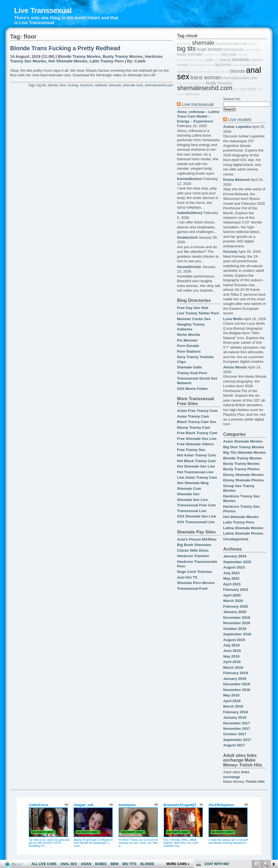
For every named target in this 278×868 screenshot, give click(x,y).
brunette (182, 83)
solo (236, 89)
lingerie (252, 44)
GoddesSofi (187, 237)
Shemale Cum (189, 489)
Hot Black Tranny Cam (196, 461)
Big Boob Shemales (194, 545)
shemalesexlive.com (240, 78)
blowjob (183, 65)
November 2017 (237, 729)
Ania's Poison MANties (197, 539)
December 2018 (237, 684)
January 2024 (235, 556)
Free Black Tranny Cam (197, 433)
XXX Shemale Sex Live (197, 516)
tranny (226, 60)
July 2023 (231, 573)
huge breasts (209, 49)
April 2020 (232, 595)
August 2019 (234, 640)
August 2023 (234, 567)
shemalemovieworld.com (208, 72)
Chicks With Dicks (193, 550)
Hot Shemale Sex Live (196, 466)
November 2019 (237, 623)
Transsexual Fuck (192, 588)
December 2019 (237, 618)
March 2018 (233, 706)
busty (211, 83)
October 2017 (235, 734)
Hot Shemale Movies (68, 61)
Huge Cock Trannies (195, 572)
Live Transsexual (43, 10)
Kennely (230, 252)
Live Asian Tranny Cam (197, 477)
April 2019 (232, 662)
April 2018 (232, 701)
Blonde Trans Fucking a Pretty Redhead (65, 48)
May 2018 (231, 695)
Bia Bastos (184, 44)
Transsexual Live (192, 511)
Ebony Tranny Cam (194, 427)
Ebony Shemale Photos (243, 480)
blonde (53, 85)
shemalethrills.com (201, 65)
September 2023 (237, 562)
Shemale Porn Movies (196, 583)
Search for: (232, 99)
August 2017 (234, 745)
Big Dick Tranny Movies (244, 447)
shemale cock (133, 85)
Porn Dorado (188, 346)
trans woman (206, 77)
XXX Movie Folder (192, 389)
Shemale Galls (189, 367)
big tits (41, 85)
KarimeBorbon (190, 179)
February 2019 (236, 673)
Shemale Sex (188, 494)
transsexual (233, 49)
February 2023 (236, 590)
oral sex (242, 55)
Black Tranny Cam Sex (197, 422)
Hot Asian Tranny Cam (196, 455)
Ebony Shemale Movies (243, 475)
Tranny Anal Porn (192, 373)
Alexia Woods (235, 367)
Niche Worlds (189, 335)
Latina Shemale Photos (243, 533)
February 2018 (236, 712)
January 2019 (235, 679)
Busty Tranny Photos (241, 469)
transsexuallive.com (245, 65)
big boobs (223, 65)
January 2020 (235, 612)
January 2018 (235, 717)
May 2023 (231, 578)
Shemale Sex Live (192, 500)
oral (209, 60)
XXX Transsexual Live (196, 522)
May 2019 (231, 656)
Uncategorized (236, 539)
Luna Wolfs (233, 319)
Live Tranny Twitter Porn (198, 313)
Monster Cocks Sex (194, 319)
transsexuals (197, 83)
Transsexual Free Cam (196, 505)
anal (244, 44)
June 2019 (232, 651)
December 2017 (237, 723)
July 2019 (231, 645)
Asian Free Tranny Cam (197, 411)
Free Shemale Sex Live (197, 439)
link (273, 783)
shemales (192, 94)
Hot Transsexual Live (195, 472)
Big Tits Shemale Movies (244, 452)
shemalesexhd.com (159, 85)
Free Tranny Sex (191, 450)
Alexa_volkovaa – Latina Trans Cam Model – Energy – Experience (198, 116)
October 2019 (235, 629)
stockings (184, 72)
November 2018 (237, 690)
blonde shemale (227, 44)
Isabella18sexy (190, 213)
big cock (229, 54)
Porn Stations (189, 351)
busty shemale (190, 54)
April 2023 (232, 584)
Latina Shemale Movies (243, 528)
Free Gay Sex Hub (193, 308)
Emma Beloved (236, 180)
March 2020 (233, 601)
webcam (257, 60)
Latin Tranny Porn (107, 61)
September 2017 (237, 740)
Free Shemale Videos (195, 444)
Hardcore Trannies (193, 556)
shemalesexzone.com (191, 60)
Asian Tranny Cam (193, 416)
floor (63, 85)
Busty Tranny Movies (123, 56)
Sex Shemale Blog (193, 483)
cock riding (248, 89)
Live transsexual (198, 104)
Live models (240, 119)
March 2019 (233, 667)
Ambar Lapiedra (237, 127)
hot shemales (253, 50)
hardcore (87, 85)
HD (227, 72)
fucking (73, 85)
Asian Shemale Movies (243, 441)
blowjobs (225, 83)
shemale (115, 85)
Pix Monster (187, 340)
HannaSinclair (189, 267)
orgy (217, 60)
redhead (101, 85)
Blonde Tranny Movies (79, 56)
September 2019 (237, 634)
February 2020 (236, 606)
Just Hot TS (187, 577)
